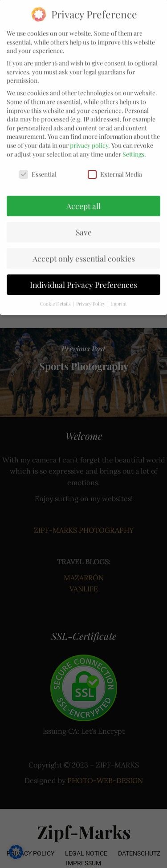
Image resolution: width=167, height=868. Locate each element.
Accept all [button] (83, 195)
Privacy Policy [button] (91, 293)
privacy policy (89, 134)
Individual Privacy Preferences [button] (83, 273)
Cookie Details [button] (56, 293)
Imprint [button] (119, 293)
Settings (133, 143)
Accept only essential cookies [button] (84, 247)
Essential (38, 163)
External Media (115, 163)
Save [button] (84, 221)
